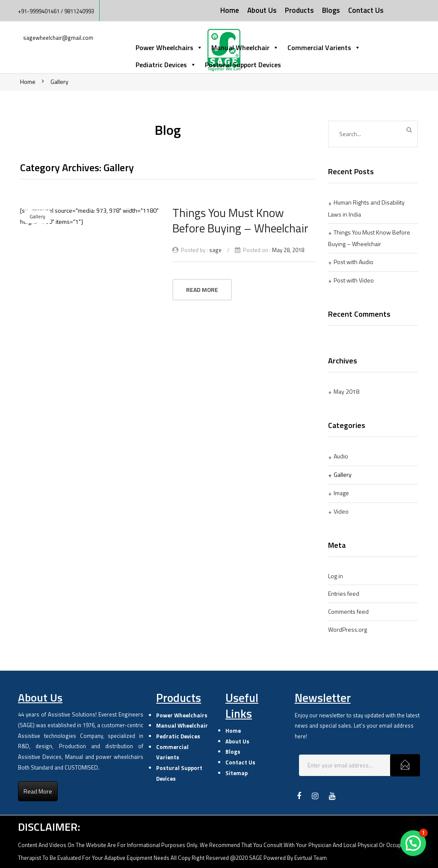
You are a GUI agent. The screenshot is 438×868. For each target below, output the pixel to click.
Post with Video (354, 280)
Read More (202, 290)
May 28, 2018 (288, 250)
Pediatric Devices (166, 65)
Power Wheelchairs (169, 48)
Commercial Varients (324, 48)
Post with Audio (354, 262)
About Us (237, 741)
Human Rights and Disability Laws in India (366, 208)
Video (341, 511)
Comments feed (348, 611)
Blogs (233, 752)
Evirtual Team (311, 858)
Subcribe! (405, 765)
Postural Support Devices (243, 65)
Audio (341, 456)
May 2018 (346, 391)
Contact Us (240, 762)
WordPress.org (348, 629)
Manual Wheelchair (245, 48)
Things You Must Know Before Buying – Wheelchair (240, 220)
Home (28, 82)
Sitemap (237, 773)
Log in (336, 576)
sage (215, 250)
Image (341, 493)
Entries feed (344, 593)
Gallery (59, 82)
